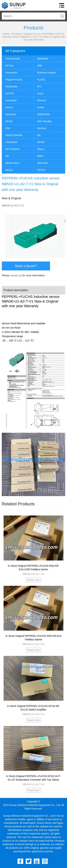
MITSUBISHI (13, 149)
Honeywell (11, 73)
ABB (40, 66)
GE (39, 135)
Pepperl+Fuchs (32, 34)
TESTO (41, 170)
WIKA (40, 156)
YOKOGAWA (13, 59)
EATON (10, 93)
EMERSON (44, 114)
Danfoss (42, 128)
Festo (40, 93)
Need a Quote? (26, 266)
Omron (9, 107)
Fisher (41, 107)
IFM (8, 128)
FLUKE (41, 80)
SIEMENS (43, 59)
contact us (16, 275)
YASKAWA (11, 142)
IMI (7, 156)
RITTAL (10, 66)
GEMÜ (41, 142)
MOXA (9, 170)
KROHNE (43, 163)
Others (41, 149)
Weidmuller (12, 87)
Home (6, 34)
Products (17, 34)
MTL (40, 87)
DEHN (9, 121)
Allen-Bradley (45, 121)
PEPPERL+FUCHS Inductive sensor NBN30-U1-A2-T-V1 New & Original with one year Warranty (34, 37)
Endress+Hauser (47, 73)
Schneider (11, 100)
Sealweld (10, 114)
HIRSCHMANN (14, 135)
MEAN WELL (13, 163)
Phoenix (42, 100)
